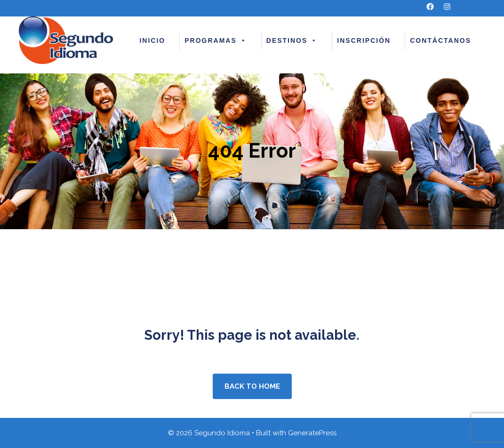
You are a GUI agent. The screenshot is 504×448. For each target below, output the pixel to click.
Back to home (252, 386)
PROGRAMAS (216, 40)
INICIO (152, 40)
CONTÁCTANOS (440, 40)
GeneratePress (312, 433)
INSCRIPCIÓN (364, 40)
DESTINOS (292, 40)
